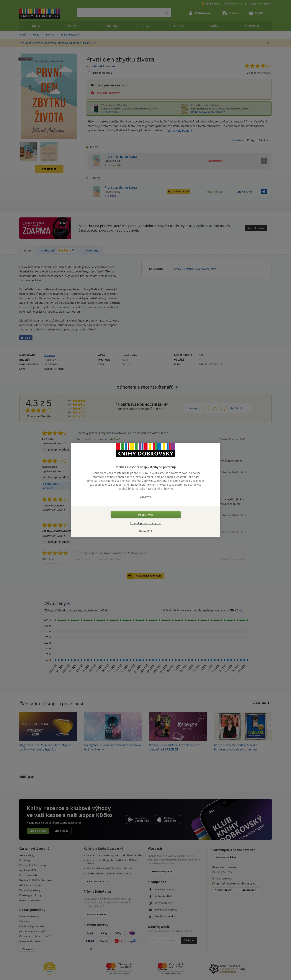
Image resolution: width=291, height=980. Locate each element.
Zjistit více (145, 497)
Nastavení (146, 531)
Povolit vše (145, 515)
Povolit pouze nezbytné (145, 523)
